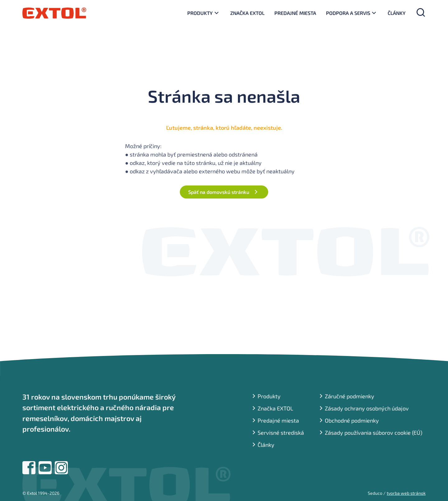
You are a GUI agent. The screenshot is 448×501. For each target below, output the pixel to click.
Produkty (200, 13)
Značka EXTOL (247, 13)
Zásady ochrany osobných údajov (367, 408)
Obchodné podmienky (352, 420)
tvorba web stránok (406, 493)
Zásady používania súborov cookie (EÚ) (373, 433)
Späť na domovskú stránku (219, 192)
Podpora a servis (348, 13)
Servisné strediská (281, 433)
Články (397, 13)
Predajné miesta (295, 13)
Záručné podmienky (350, 396)
